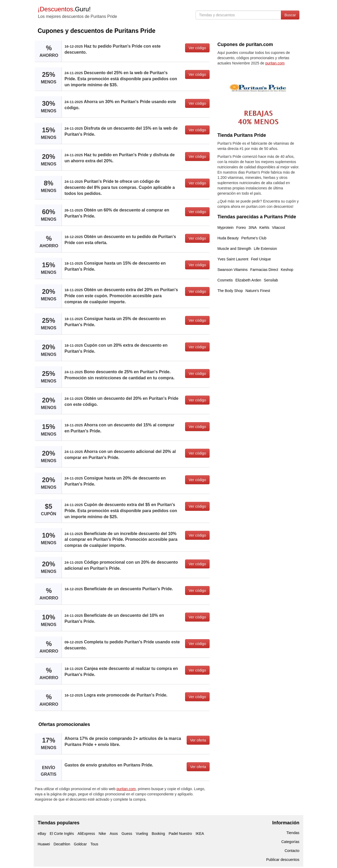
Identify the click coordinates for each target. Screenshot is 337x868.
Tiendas (293, 833)
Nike (102, 834)
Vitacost (279, 228)
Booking (158, 834)
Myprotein (226, 228)
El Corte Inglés (62, 834)
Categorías (290, 842)
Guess (127, 834)
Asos (114, 834)
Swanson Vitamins (233, 270)
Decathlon (62, 844)
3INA (253, 228)
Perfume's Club (254, 238)
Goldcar (80, 844)
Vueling (142, 834)
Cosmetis (225, 280)
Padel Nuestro (180, 834)
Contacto (292, 851)
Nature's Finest (258, 291)
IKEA (200, 834)
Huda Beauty (228, 238)
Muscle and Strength (234, 249)
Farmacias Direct (264, 270)
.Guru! (64, 9)
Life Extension (265, 249)
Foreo (241, 228)
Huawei (44, 844)
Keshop (287, 270)
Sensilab (271, 280)
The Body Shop (230, 291)
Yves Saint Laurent (233, 259)
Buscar (290, 15)
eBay (42, 834)
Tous (94, 844)
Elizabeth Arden (248, 280)
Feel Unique (261, 259)
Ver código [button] (197, 48)
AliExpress (86, 834)
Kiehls (264, 228)
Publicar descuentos (283, 860)
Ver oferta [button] (198, 740)
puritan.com (126, 789)
